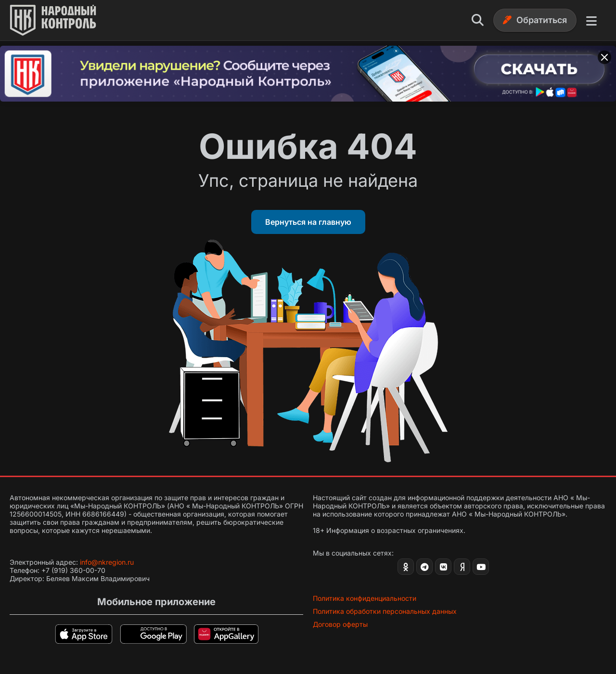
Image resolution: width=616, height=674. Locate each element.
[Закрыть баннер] (604, 57)
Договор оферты (340, 624)
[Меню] (591, 20)
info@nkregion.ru (107, 562)
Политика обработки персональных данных (385, 611)
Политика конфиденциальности (365, 598)
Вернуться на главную (308, 222)
